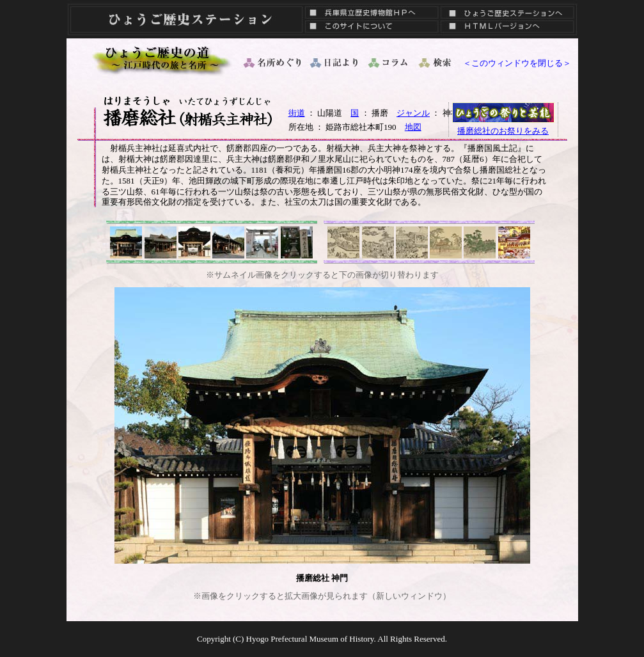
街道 (297, 113)
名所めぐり (271, 63)
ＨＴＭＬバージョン (507, 29)
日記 (335, 63)
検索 (436, 63)
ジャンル (413, 113)
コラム (389, 63)
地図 (413, 127)
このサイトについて (369, 29)
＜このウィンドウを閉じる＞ (517, 63)
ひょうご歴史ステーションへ (507, 10)
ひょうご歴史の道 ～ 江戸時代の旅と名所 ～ (162, 59)
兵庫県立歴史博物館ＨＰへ (369, 10)
